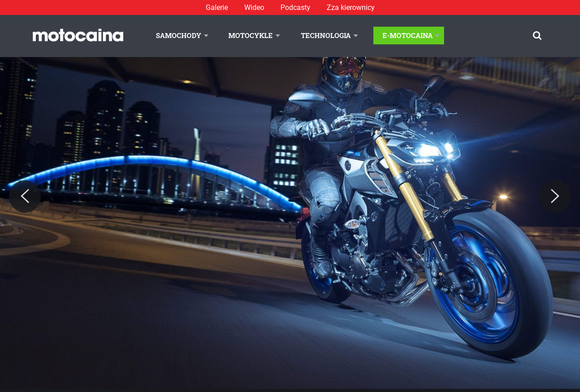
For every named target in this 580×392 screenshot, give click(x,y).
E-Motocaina (408, 35)
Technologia (326, 35)
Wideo (254, 7)
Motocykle (251, 35)
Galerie (217, 7)
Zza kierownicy (351, 7)
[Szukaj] (537, 36)
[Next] (555, 196)
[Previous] (25, 196)
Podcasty (295, 7)
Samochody (179, 35)
